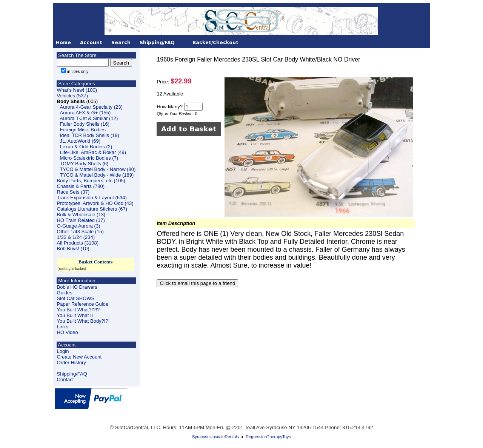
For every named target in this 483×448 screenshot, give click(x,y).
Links (63, 327)
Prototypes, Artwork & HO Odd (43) (95, 203)
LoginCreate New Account (79, 354)
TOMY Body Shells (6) (84, 164)
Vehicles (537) (72, 96)
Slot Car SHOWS (76, 298)
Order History (72, 363)
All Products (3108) (78, 243)
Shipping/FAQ (72, 374)
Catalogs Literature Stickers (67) (92, 209)
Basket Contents (96, 262)
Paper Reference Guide (83, 304)
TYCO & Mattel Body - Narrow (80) (98, 169)
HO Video (68, 332)
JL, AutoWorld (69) (80, 141)
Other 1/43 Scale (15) (80, 232)
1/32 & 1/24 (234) (76, 237)
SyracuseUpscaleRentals (215, 437)
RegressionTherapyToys (268, 437)
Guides (65, 293)
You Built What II (75, 315)
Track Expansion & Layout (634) (92, 198)
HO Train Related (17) (81, 220)
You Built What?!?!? (78, 310)
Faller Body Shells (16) (85, 124)
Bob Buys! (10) (73, 249)
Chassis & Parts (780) (81, 186)
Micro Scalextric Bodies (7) (89, 158)
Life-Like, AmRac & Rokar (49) (93, 152)
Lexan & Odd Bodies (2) (86, 147)
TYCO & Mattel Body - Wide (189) (97, 175)
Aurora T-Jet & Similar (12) (89, 118)
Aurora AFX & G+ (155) (85, 113)
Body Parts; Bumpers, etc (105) (91, 181)
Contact (65, 379)
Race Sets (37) (73, 192)
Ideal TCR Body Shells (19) (90, 135)
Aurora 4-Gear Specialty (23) (91, 107)
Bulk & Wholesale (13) (81, 215)
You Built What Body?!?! (83, 321)
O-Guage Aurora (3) (79, 226)
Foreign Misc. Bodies (83, 130)
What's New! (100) (77, 90)
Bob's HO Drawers (77, 287)
